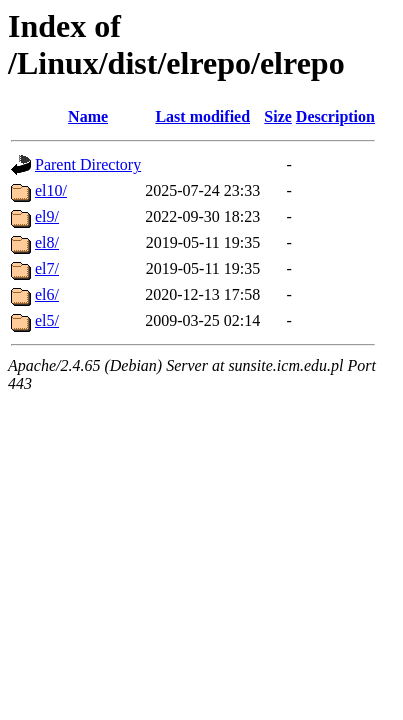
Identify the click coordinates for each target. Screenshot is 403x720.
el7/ (47, 268)
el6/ (47, 294)
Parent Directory (88, 164)
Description (335, 116)
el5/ (47, 320)
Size (278, 116)
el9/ (47, 216)
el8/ (47, 242)
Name (88, 116)
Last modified (202, 116)
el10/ (51, 190)
